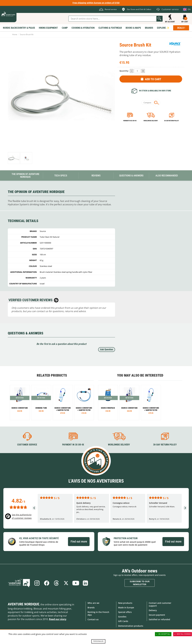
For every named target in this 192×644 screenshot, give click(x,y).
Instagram (37, 583)
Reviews (96, 176)
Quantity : (124, 71)
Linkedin (85, 583)
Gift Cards (123, 621)
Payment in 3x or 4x (130, 121)
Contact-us (93, 619)
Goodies (122, 617)
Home (15, 34)
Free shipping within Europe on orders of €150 (96, 3)
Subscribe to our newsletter (140, 583)
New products (125, 603)
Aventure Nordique (24, 604)
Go (159, 19)
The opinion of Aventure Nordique (25, 175)
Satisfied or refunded (159, 619)
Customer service (27, 445)
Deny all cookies (183, 634)
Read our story (58, 619)
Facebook (47, 583)
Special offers (125, 612)
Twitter (66, 583)
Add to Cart (153, 79)
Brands (91, 608)
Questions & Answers (131, 176)
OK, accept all (163, 634)
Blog (19, 583)
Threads (56, 583)
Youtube (76, 583)
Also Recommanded (167, 176)
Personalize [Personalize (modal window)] (98, 641)
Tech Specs (61, 176)
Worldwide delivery (151, 121)
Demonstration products (131, 626)
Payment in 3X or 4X (73, 445)
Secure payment (157, 615)
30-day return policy (171, 121)
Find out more (79, 541)
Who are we (93, 603)
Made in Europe (126, 608)
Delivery (153, 610)
